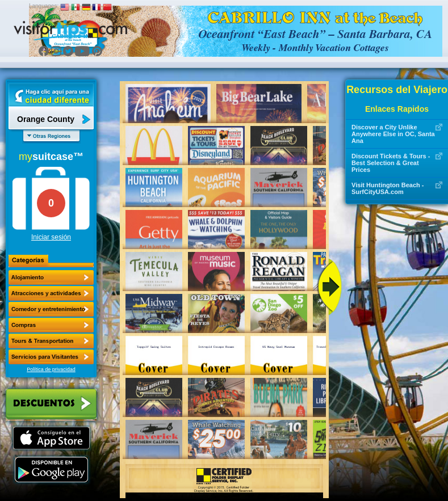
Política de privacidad (51, 369)
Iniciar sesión (51, 237)
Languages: (44, 6)
